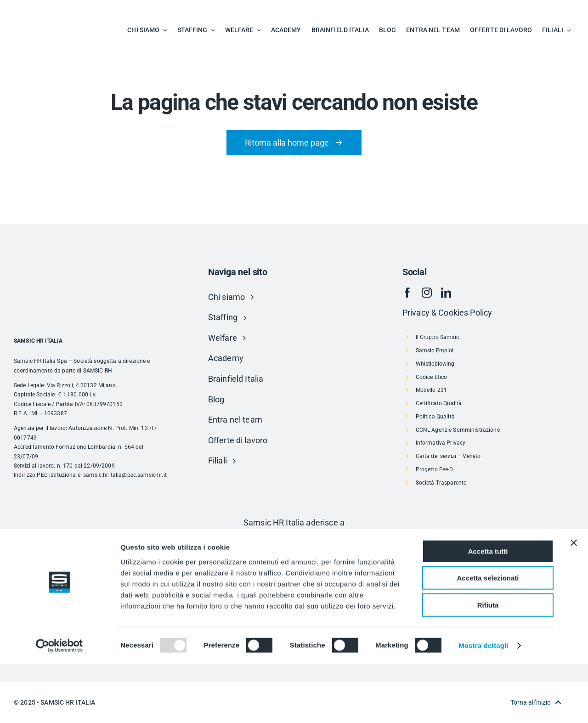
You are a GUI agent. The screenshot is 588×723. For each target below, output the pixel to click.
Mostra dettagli (483, 705)
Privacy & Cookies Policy (447, 313)
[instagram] (427, 293)
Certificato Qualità (439, 403)
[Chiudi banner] (574, 602)
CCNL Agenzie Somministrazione (458, 430)
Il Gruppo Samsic (437, 337)
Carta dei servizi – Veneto (448, 456)
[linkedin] (446, 293)
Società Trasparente (441, 483)
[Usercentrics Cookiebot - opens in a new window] (59, 705)
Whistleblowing (435, 364)
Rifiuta (488, 664)
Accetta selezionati (488, 638)
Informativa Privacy (441, 443)
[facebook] (407, 293)
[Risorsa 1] (294, 542)
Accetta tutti (488, 611)
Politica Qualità (435, 417)
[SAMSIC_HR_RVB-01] (39, 9)
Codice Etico (432, 377)
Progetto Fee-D (435, 469)
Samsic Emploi (435, 350)
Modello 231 (432, 390)
